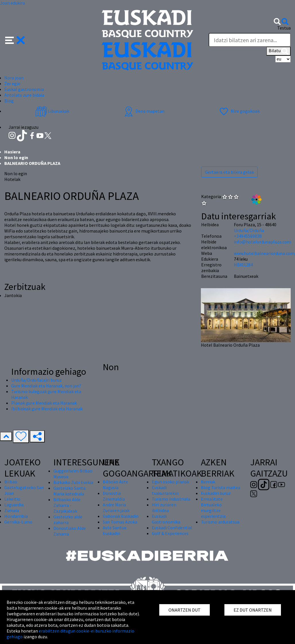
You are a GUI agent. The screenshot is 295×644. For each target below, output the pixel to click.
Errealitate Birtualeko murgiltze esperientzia (213, 508)
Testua (284, 28)
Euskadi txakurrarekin (165, 490)
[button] (15, 40)
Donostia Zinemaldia (114, 496)
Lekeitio (12, 499)
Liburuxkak (52, 111)
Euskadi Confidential (172, 528)
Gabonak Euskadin (121, 516)
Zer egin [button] (12, 83)
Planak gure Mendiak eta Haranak (44, 403)
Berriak (208, 482)
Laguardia (14, 505)
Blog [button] (9, 101)
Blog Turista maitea (221, 487)
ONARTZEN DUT (185, 610)
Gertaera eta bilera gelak (229, 172)
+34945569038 (248, 236)
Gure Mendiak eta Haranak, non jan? (46, 386)
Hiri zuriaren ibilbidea (164, 508)
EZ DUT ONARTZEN (253, 610)
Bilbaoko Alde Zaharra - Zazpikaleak (67, 505)
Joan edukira (12, 3)
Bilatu (278, 51)
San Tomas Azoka (120, 522)
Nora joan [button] (14, 78)
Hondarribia (16, 516)
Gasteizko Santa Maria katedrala (69, 491)
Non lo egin (16, 157)
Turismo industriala (171, 499)
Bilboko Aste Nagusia (115, 485)
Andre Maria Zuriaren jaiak (116, 508)
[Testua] (250, 40)
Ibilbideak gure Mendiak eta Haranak (47, 409)
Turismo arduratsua (220, 522)
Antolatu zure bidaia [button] (24, 95)
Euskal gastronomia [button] (24, 89)
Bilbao (11, 482)
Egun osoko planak (170, 482)
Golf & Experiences (170, 533)
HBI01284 (243, 265)
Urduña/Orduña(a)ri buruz (36, 380)
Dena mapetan (144, 111)
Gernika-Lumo (18, 522)
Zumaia (12, 510)
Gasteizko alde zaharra (68, 520)
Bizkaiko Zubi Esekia (73, 482)
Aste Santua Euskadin (114, 530)
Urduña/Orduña (249, 230)
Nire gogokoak (239, 111)
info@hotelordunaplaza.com (262, 242)
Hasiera (12, 152)
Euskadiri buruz (216, 493)
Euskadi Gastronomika (166, 519)
